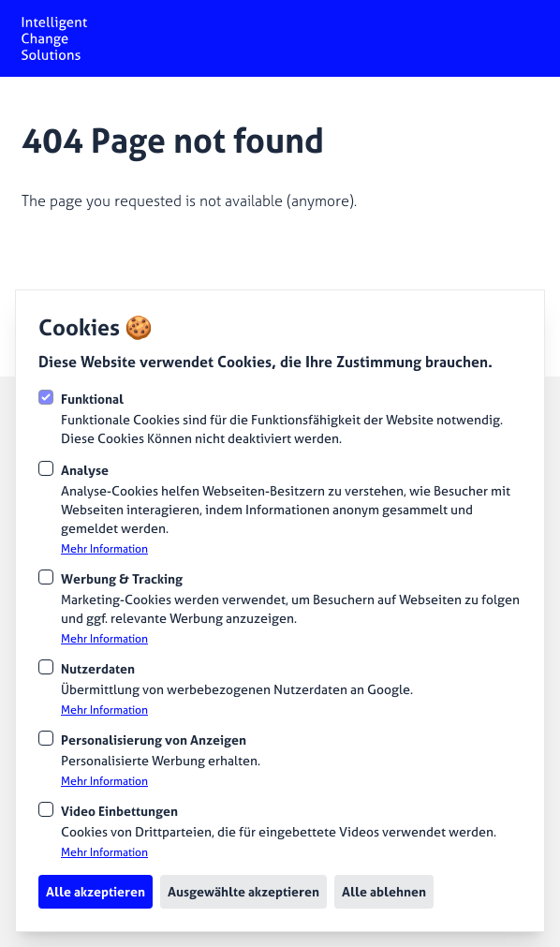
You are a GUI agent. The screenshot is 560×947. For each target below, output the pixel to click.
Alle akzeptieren (96, 891)
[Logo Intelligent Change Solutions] (54, 38)
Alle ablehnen (384, 891)
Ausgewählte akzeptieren (243, 891)
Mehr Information (104, 549)
